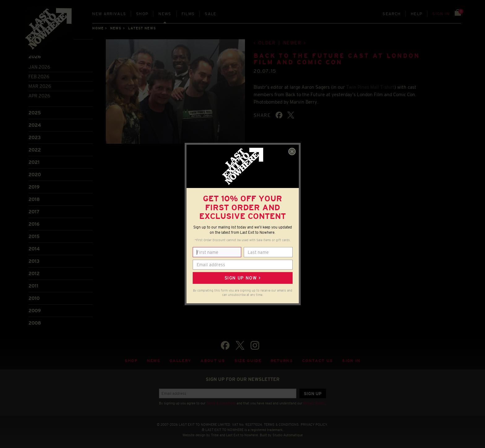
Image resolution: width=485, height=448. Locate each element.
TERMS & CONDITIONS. (282, 425)
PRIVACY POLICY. (314, 425)
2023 (35, 137)
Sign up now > (242, 278)
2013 (34, 261)
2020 (35, 175)
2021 (34, 162)
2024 (35, 125)
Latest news (142, 28)
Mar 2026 (40, 86)
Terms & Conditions (221, 403)
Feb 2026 (39, 77)
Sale (210, 14)
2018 (34, 199)
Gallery (180, 361)
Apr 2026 (39, 96)
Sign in (441, 14)
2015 (34, 236)
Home (98, 28)
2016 (34, 224)
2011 (33, 286)
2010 (34, 298)
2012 (34, 273)
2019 (34, 187)
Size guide (248, 361)
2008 (35, 323)
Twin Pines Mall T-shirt (370, 87)
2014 (34, 249)
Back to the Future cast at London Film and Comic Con (337, 59)
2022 (35, 150)
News (165, 14)
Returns (282, 361)
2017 (34, 212)
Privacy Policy (314, 403)
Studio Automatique (288, 435)
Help (416, 14)
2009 (35, 311)
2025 (35, 113)
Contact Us (318, 361)
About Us (213, 361)
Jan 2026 (39, 67)
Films (188, 14)
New (109, 14)
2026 (35, 56)
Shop (142, 14)
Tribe (215, 435)
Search (392, 14)
